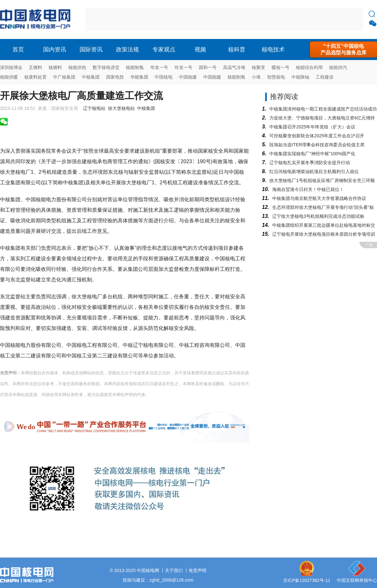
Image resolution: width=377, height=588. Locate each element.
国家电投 (115, 77)
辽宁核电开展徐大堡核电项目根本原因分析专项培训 (324, 234)
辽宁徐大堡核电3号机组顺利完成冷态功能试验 (318, 216)
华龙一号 (159, 67)
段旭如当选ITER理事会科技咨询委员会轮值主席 (317, 145)
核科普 (237, 50)
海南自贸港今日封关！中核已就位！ (308, 189)
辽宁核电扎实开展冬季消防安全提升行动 (310, 163)
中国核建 (188, 77)
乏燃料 (35, 67)
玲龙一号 (183, 67)
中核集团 (91, 77)
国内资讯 (55, 50)
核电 (37, 19)
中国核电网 (148, 570)
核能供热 (77, 67)
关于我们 (174, 570)
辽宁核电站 (94, 108)
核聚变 (258, 67)
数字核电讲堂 (106, 67)
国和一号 (208, 67)
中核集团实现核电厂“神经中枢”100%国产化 (312, 154)
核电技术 (273, 50)
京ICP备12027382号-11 (307, 580)
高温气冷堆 (234, 67)
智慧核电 (276, 77)
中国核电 (164, 77)
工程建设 (325, 77)
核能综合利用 (309, 67)
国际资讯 (91, 50)
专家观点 (164, 50)
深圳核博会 (11, 67)
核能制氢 (135, 67)
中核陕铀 (300, 77)
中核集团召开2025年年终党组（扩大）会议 (312, 127)
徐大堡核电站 (121, 108)
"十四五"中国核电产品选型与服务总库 (343, 49)
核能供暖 (9, 77)
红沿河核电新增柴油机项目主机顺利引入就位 (314, 172)
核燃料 (55, 67)
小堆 (256, 77)
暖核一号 (281, 67)
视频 (200, 50)
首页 (18, 50)
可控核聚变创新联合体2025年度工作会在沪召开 (317, 136)
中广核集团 (64, 77)
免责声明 (197, 570)
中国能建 (212, 77)
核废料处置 (35, 77)
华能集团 (139, 77)
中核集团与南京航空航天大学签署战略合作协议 (319, 198)
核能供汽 (338, 67)
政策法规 (127, 50)
